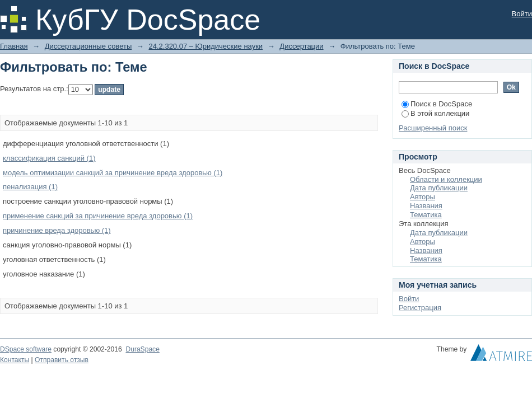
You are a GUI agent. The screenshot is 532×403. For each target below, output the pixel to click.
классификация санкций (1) (49, 158)
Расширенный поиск (433, 128)
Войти (522, 14)
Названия (426, 206)
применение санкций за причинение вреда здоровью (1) (98, 216)
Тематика (426, 215)
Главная (14, 46)
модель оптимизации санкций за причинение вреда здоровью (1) (113, 173)
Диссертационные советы (88, 46)
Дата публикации (439, 188)
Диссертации (301, 46)
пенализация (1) (30, 187)
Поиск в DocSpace (437, 104)
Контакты (15, 360)
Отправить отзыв (62, 360)
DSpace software (26, 349)
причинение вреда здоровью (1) (57, 230)
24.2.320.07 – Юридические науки (206, 46)
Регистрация (420, 308)
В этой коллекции (435, 113)
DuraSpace (142, 349)
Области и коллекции (446, 179)
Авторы (423, 197)
